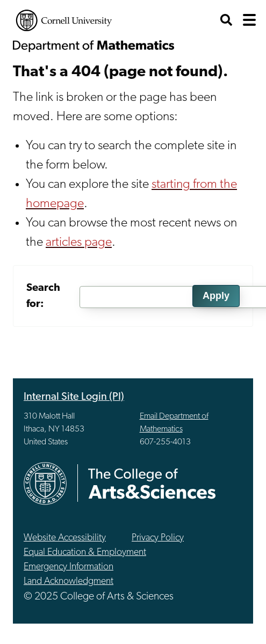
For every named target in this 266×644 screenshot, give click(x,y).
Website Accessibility (65, 538)
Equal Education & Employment (85, 552)
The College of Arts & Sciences (152, 483)
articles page (79, 243)
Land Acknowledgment (69, 581)
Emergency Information (69, 567)
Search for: (43, 296)
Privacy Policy (158, 538)
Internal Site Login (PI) (74, 397)
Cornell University (64, 20)
